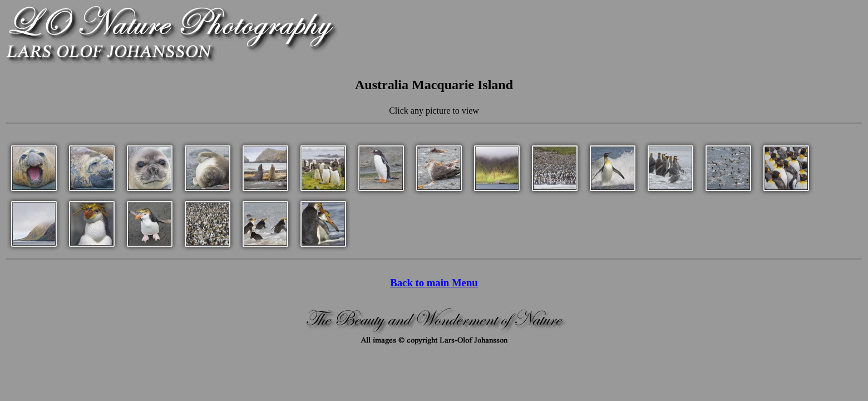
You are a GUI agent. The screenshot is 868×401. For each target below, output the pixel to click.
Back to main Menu (434, 283)
